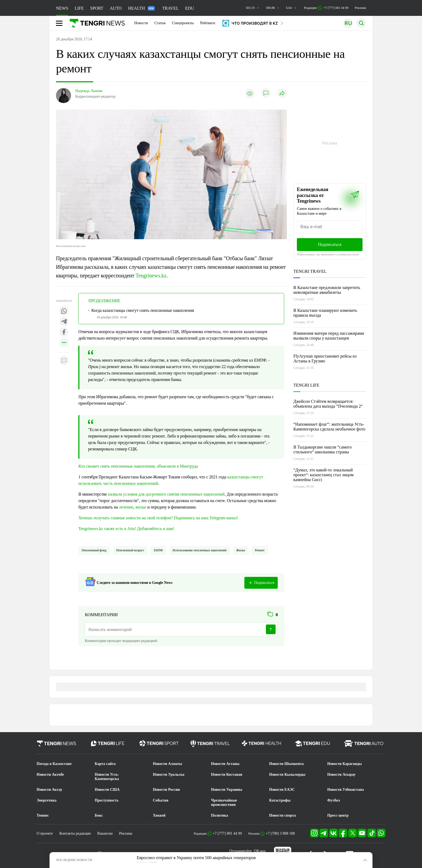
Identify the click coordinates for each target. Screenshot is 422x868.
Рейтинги (208, 23)
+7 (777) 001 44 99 (227, 833)
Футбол (334, 800)
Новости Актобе (50, 775)
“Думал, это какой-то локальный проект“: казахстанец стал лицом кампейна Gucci (323, 475)
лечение (126, 507)
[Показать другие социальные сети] (64, 343)
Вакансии (105, 833)
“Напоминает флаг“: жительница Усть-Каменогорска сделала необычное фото (329, 427)
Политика (219, 815)
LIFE (79, 8)
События (161, 800)
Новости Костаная (227, 775)
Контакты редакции (75, 833)
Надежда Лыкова (89, 91)
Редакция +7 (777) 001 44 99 (326, 8)
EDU (190, 8)
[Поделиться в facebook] (64, 332)
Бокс (99, 815)
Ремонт (260, 550)
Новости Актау (49, 790)
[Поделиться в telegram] (64, 322)
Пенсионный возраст (130, 550)
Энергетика (47, 800)
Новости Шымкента (286, 764)
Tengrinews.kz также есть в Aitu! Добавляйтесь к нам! (126, 529)
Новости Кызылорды (287, 775)
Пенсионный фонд (94, 550)
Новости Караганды (344, 764)
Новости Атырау (341, 775)
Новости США (107, 790)
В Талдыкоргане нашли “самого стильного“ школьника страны (323, 449)
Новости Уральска (169, 775)
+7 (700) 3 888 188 (280, 833)
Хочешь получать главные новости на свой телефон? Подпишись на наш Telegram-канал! (158, 518)
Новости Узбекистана (346, 790)
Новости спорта (283, 815)
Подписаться (330, 244)
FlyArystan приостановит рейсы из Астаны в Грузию (325, 359)
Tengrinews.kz (151, 276)
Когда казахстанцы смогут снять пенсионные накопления (143, 310)
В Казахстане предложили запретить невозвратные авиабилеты (327, 290)
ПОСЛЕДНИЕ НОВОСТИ (74, 860)
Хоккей (159, 815)
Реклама (360, 8)
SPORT (97, 8)
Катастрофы (280, 800)
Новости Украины (227, 790)
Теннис (43, 815)
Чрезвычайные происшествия (224, 802)
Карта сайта (105, 764)
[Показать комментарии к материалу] (64, 361)
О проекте (45, 833)
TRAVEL (170, 8)
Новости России (166, 790)
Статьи (160, 23)
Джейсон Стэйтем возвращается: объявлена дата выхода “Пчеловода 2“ (328, 404)
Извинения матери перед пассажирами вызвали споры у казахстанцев (329, 336)
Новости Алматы (168, 764)
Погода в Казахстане (54, 764)
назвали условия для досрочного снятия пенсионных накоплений (166, 494)
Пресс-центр (338, 815)
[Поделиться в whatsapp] (64, 311)
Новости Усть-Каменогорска (107, 777)
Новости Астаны (225, 764)
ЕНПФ (158, 550)
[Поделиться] (282, 93)
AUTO (116, 8)
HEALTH (141, 8)
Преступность (107, 800)
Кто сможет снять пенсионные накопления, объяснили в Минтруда (138, 466)
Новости (141, 23)
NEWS (62, 8)
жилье (141, 507)
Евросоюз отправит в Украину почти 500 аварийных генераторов (196, 858)
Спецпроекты (183, 23)
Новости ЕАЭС (282, 790)
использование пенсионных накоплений (200, 550)
